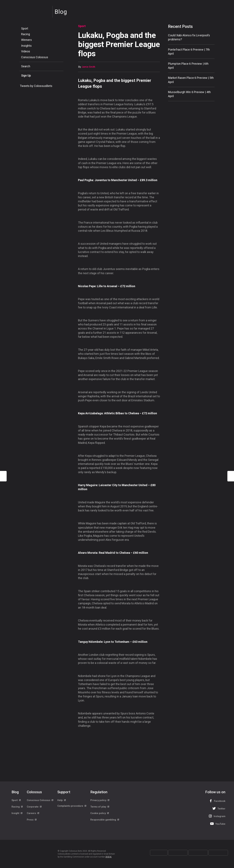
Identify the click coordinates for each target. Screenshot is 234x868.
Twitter (218, 808)
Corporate (34, 808)
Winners (26, 40)
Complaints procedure (72, 808)
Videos (26, 51)
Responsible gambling (105, 823)
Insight (17, 815)
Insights (26, 46)
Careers (33, 815)
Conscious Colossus (35, 57)
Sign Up (26, 75)
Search (26, 66)
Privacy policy (100, 801)
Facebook (217, 801)
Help (62, 801)
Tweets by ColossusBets (36, 86)
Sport (25, 28)
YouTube (217, 824)
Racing (26, 34)
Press (32, 823)
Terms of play (100, 808)
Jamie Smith (88, 67)
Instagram (217, 816)
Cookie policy (100, 815)
